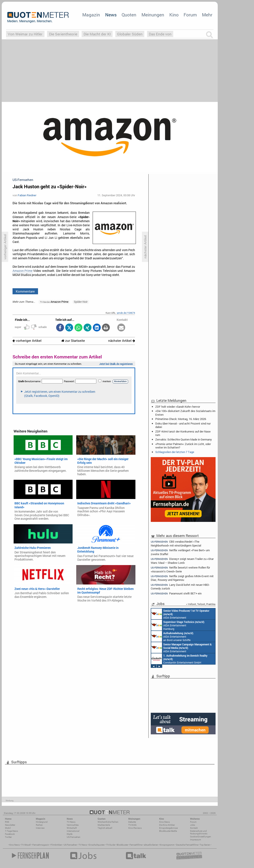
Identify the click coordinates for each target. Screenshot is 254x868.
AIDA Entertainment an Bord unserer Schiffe (180, 614)
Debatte (132, 822)
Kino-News (164, 822)
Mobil (8, 828)
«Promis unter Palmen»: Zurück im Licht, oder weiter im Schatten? (183, 446)
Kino (174, 15)
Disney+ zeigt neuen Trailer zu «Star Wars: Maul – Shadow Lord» (182, 561)
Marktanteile (104, 825)
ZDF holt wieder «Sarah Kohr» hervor (178, 407)
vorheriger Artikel (27, 341)
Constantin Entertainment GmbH (179, 659)
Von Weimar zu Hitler (25, 34)
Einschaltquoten (97, 845)
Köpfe (70, 834)
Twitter (8, 837)
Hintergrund (42, 822)
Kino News (14, 845)
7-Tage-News (11, 831)
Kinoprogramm (167, 845)
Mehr (207, 15)
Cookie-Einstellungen (201, 837)
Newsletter (10, 825)
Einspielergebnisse (168, 828)
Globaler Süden (130, 34)
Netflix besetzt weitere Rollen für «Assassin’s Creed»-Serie (180, 569)
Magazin (91, 15)
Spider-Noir (81, 302)
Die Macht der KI (97, 34)
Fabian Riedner (27, 195)
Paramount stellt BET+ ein (176, 593)
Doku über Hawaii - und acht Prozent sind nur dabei (183, 425)
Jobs (193, 825)
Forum (190, 15)
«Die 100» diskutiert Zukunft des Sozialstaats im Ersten (185, 413)
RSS (7, 822)
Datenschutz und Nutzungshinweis (199, 832)
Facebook (10, 834)
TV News (83, 845)
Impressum (196, 840)
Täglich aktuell (105, 828)
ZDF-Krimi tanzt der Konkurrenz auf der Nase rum (183, 433)
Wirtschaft (72, 828)
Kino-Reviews (135, 828)
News (111, 15)
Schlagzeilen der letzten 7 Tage (175, 452)
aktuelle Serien (151, 845)
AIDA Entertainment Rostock (181, 648)
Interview (40, 828)
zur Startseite (73, 341)
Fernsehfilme (136, 845)
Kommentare (25, 291)
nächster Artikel (122, 341)
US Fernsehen (70, 845)
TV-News (71, 822)
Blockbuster (122, 845)
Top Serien (205, 845)
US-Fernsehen (74, 837)
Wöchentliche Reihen (108, 822)
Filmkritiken (56, 845)
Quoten (129, 15)
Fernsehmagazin (41, 845)
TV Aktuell (26, 845)
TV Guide (111, 845)
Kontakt (194, 828)
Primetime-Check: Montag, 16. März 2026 (181, 419)
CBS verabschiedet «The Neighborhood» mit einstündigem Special (176, 543)
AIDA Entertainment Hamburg (178, 625)
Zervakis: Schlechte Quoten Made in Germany (184, 439)
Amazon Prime (22, 271)
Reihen (39, 825)
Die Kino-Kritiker (167, 825)
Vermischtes (73, 825)
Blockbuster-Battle (168, 831)
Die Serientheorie (63, 34)
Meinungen (153, 15)
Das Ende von (160, 34)
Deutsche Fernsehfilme (187, 845)
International (73, 831)
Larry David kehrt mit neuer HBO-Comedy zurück (180, 587)
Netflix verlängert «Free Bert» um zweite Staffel (180, 552)
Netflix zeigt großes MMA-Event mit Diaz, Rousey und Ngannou (182, 578)
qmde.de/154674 (126, 313)
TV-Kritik (132, 825)
